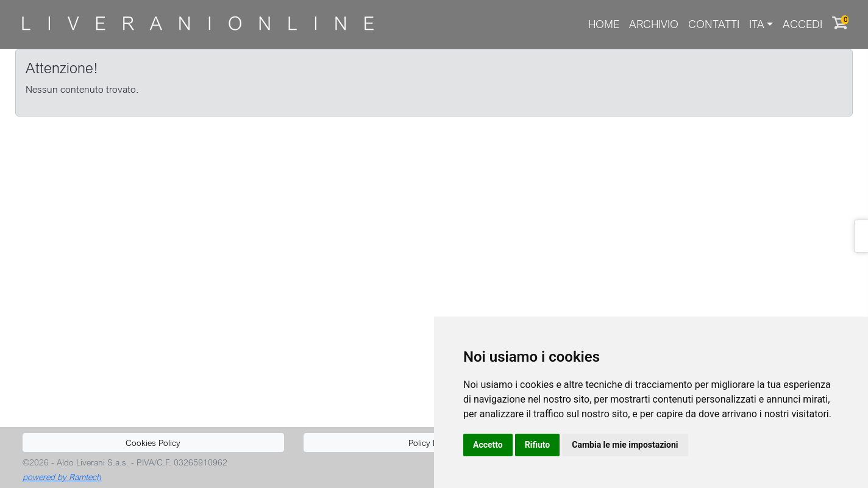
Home (604, 24)
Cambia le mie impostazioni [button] (625, 445)
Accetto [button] (488, 445)
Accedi (802, 24)
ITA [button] (757, 24)
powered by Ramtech (62, 477)
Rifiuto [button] (538, 445)
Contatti (714, 24)
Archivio (654, 24)
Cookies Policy (153, 443)
